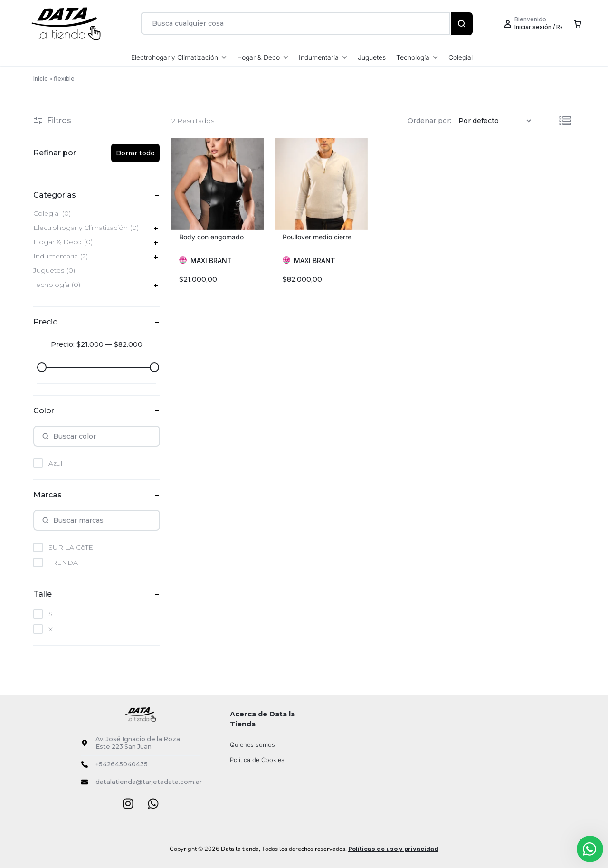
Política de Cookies (257, 760)
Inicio (41, 79)
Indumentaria (323, 57)
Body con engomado (211, 237)
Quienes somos (252, 745)
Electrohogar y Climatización (179, 57)
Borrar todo (135, 153)
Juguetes (372, 57)
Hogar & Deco (263, 57)
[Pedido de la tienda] (496, 121)
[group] (218, 184)
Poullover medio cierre (317, 237)
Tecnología (417, 57)
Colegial (461, 57)
